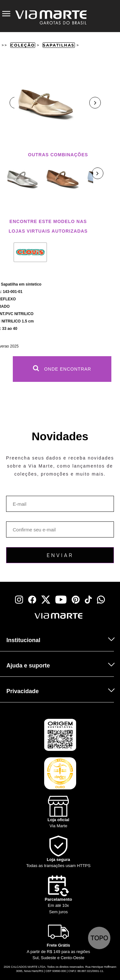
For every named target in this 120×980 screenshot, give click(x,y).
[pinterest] (76, 600)
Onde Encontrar (62, 368)
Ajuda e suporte (28, 666)
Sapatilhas (59, 45)
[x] (46, 600)
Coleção (23, 45)
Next (95, 103)
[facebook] (32, 600)
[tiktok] (88, 600)
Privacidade (23, 691)
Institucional (23, 640)
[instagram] (19, 600)
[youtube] (61, 600)
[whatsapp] (101, 600)
